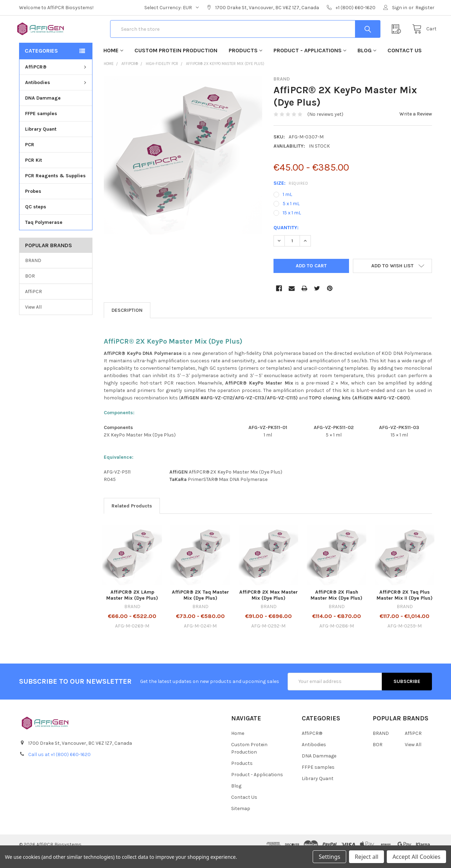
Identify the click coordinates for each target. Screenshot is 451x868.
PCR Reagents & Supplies (55, 189)
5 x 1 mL (291, 217)
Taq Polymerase (44, 236)
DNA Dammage (43, 111)
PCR (30, 158)
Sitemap (241, 822)
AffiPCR (34, 305)
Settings (329, 857)
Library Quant (41, 142)
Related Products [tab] (132, 519)
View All (33, 320)
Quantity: (286, 241)
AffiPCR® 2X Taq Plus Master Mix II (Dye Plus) (405, 609)
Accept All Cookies (416, 857)
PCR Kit (34, 174)
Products (245, 64)
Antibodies (57, 96)
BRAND (33, 274)
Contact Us (405, 64)
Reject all (366, 857)
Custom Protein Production (176, 64)
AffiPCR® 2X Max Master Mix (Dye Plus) (269, 609)
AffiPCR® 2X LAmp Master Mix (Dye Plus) (132, 609)
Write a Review (416, 127)
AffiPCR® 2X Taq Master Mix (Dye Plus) (200, 609)
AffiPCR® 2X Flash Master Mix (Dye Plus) (336, 609)
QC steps (36, 220)
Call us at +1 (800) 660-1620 (59, 768)
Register (425, 8)
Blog (367, 64)
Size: (291, 197)
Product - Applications (310, 64)
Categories (41, 64)
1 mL (287, 208)
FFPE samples (41, 127)
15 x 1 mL (292, 226)
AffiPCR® (57, 80)
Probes (33, 205)
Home (113, 64)
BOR (30, 289)
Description (127, 324)
